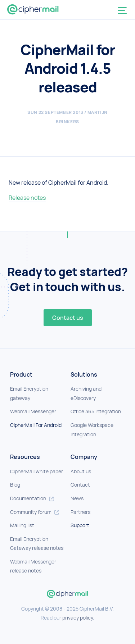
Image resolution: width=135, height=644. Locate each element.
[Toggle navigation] (124, 11)
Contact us (68, 318)
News (77, 498)
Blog (15, 485)
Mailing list (22, 525)
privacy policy (78, 618)
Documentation (32, 498)
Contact (80, 485)
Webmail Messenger (33, 411)
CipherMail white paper (37, 471)
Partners (80, 512)
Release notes (27, 198)
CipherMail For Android (36, 425)
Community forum (35, 512)
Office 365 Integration (96, 411)
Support (80, 525)
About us (81, 471)
